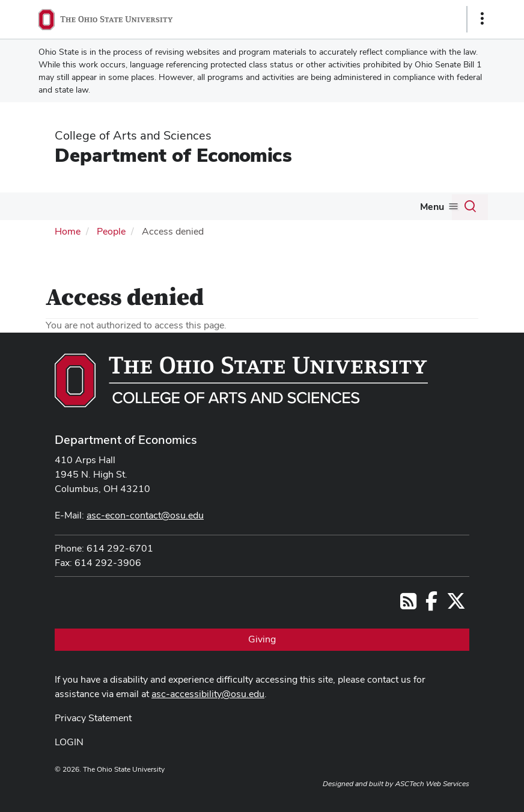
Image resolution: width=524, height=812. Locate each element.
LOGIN (69, 742)
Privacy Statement (93, 718)
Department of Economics (173, 155)
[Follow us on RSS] (408, 605)
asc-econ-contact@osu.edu (145, 515)
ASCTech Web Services (432, 784)
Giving (262, 639)
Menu (432, 207)
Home (68, 231)
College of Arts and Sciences (133, 135)
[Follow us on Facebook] (431, 605)
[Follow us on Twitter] (456, 605)
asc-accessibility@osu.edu (208, 694)
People (111, 231)
